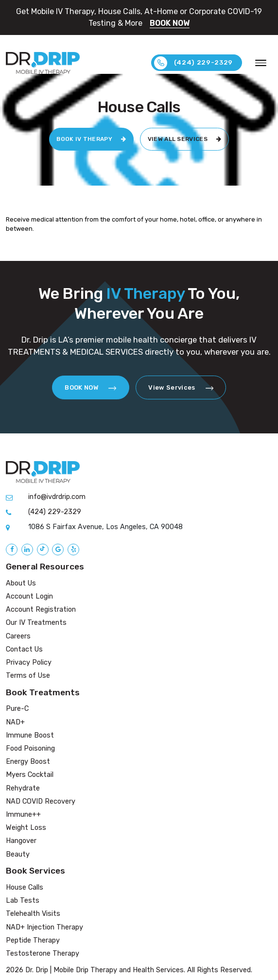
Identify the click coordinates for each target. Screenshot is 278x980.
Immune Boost (30, 735)
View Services (181, 387)
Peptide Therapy (33, 940)
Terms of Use (28, 676)
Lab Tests (23, 901)
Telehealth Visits (33, 914)
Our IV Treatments (36, 623)
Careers (18, 636)
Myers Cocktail (30, 775)
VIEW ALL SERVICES (185, 139)
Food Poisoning (30, 748)
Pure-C (17, 709)
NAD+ (15, 722)
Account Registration (41, 610)
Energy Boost (28, 762)
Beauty (18, 854)
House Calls (25, 887)
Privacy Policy (29, 662)
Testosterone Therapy (43, 954)
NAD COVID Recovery (41, 801)
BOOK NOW (170, 23)
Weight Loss (26, 828)
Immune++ (23, 815)
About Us (21, 583)
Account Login (29, 596)
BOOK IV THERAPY (91, 139)
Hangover (21, 841)
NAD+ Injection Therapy (44, 927)
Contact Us (24, 649)
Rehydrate (23, 788)
